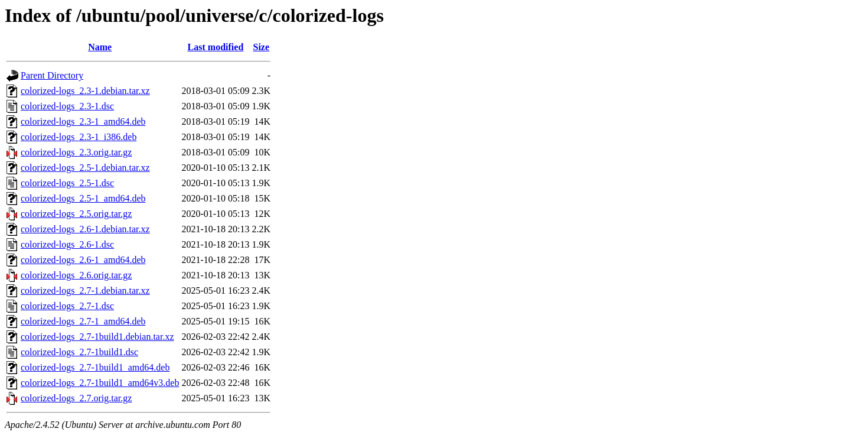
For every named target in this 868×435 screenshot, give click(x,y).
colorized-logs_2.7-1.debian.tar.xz (85, 290)
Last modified (216, 47)
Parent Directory (52, 75)
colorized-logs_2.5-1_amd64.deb (83, 198)
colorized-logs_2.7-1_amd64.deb (83, 321)
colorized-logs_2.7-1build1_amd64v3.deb (100, 383)
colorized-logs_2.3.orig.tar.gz (76, 152)
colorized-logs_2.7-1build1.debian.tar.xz (97, 337)
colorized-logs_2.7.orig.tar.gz (76, 398)
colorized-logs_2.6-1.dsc (67, 244)
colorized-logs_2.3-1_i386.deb (79, 137)
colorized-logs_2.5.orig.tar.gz (76, 214)
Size (262, 47)
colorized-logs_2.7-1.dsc (67, 306)
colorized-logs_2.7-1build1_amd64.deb (95, 367)
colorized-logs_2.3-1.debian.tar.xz (85, 91)
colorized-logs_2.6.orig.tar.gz (76, 275)
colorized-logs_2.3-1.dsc (67, 106)
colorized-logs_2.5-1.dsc (67, 183)
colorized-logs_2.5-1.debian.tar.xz (85, 168)
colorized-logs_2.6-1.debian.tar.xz (85, 229)
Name (100, 47)
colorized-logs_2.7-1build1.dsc (79, 352)
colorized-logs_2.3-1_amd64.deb (83, 121)
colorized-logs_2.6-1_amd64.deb (83, 260)
